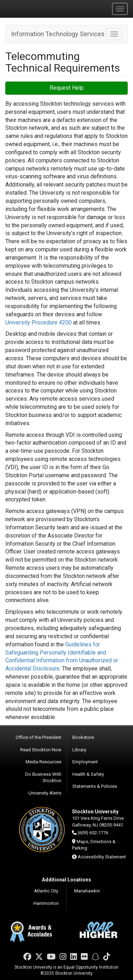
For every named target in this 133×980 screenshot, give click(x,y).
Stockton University (39, 9)
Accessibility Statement (102, 857)
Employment (85, 762)
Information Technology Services (58, 34)
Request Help (67, 88)
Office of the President (38, 737)
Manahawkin (87, 891)
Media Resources (43, 762)
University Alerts (45, 793)
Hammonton (46, 903)
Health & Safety (88, 774)
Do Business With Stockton (43, 778)
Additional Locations (66, 880)
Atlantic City (46, 891)
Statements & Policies (95, 786)
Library (79, 750)
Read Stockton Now (41, 750)
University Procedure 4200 (38, 322)
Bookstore (83, 737)
